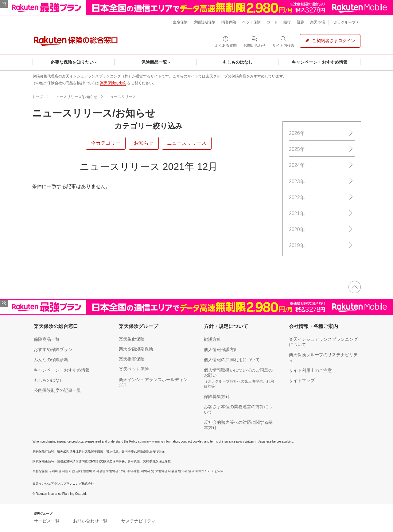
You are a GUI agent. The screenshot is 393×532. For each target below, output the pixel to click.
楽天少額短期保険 (136, 349)
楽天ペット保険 (134, 369)
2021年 (322, 213)
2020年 (322, 229)
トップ (37, 97)
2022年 (322, 197)
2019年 (322, 245)
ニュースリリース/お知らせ (75, 97)
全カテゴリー (106, 143)
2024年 (322, 165)
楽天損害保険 (132, 359)
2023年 (322, 181)
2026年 (322, 133)
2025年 (322, 149)
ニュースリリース (121, 97)
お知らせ (144, 143)
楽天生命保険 (132, 339)
